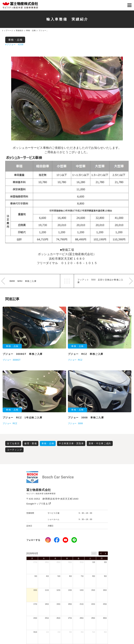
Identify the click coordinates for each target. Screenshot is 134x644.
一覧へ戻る (67, 281)
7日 (82, 576)
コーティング (14, 450)
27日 (35, 562)
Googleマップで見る (39, 504)
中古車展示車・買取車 (71, 443)
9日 (105, 576)
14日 (82, 590)
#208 (21, 45)
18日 (47, 604)
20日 (70, 604)
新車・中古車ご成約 (100, 443)
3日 (36, 576)
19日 (58, 604)
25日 (47, 618)
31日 (82, 562)
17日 (35, 604)
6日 (71, 576)
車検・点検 (15, 40)
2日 (105, 562)
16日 (105, 590)
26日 (58, 618)
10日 (35, 590)
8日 (94, 576)
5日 (59, 576)
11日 (47, 590)
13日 (70, 590)
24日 (35, 618)
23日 (105, 604)
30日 (70, 562)
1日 (94, 562)
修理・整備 (31, 443)
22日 (93, 604)
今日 (94, 553)
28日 (47, 562)
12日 (58, 590)
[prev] (101, 553)
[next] (105, 553)
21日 (82, 604)
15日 (93, 590)
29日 (58, 562)
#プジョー (11, 45)
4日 (47, 576)
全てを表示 (13, 443)
